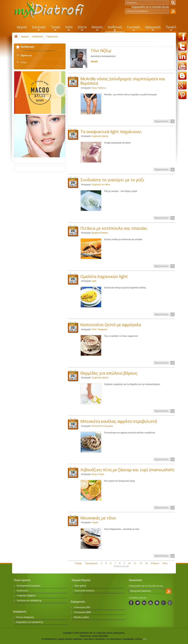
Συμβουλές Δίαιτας (100, 136)
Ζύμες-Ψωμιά (98, 474)
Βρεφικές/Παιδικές (100, 233)
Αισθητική (38, 36)
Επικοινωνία (22, 591)
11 (135, 563)
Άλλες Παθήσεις (99, 88)
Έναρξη (78, 563)
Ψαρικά (95, 522)
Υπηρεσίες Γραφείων (26, 596)
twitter (182, 46)
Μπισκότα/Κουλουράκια (102, 426)
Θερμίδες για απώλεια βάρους (109, 373)
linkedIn (144, 603)
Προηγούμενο (91, 563)
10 (129, 563)
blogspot (182, 75)
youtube (182, 66)
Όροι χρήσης (80, 586)
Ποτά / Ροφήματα (99, 329)
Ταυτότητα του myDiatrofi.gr (29, 601)
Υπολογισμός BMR (82, 612)
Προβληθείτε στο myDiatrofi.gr (29, 622)
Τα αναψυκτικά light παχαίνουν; (111, 131)
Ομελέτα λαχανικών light (104, 276)
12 (141, 563)
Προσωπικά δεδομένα (84, 591)
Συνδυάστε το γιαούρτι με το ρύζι (112, 180)
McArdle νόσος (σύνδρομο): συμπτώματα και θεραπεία (123, 81)
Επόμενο (155, 563)
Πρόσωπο (52, 36)
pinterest (182, 95)
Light (94, 281)
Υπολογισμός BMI (82, 607)
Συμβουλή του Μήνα (101, 185)
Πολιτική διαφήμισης (25, 617)
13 (146, 563)
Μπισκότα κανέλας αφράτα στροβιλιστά (119, 421)
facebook (182, 37)
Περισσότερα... (162, 121)
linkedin (182, 56)
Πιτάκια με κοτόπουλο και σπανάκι (114, 228)
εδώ (145, 639)
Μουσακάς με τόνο (98, 518)
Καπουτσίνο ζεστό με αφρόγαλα (111, 325)
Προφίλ (94, 62)
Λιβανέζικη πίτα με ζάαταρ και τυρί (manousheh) (127, 470)
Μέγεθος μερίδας (81, 617)
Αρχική (25, 36)
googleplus (182, 85)
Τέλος (165, 563)
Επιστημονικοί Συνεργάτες (29, 586)
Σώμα (24, 62)
